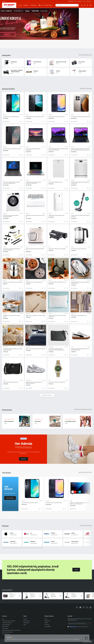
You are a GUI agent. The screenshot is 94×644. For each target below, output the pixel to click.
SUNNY (71, 501)
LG (31, 533)
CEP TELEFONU (37, 62)
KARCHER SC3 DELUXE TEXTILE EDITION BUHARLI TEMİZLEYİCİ (12, 249)
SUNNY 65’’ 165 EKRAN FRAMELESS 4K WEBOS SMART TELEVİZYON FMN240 (80, 503)
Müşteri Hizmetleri (49, 616)
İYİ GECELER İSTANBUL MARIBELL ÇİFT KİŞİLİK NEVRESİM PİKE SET (13, 349)
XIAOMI (27, 115)
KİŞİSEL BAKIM (82, 71)
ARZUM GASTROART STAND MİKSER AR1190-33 (35, 249)
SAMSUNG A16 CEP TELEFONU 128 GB (11, 117)
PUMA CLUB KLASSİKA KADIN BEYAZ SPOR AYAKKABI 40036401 (80, 349)
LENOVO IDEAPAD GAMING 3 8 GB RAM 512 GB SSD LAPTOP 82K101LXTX (58, 149)
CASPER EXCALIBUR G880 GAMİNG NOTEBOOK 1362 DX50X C (33, 183)
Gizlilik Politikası (76, 639)
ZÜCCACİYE (82, 62)
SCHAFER (73, 280)
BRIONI (50, 280)
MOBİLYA (36, 71)
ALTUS (50, 180)
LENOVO (27, 147)
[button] (2, 38)
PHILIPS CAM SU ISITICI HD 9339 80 (79, 249)
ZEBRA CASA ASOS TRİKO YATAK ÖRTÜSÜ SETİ (36, 349)
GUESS (4, 380)
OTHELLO (50, 314)
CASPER (27, 180)
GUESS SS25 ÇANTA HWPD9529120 (11, 382)
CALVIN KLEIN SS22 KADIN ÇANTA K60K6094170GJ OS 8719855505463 (56, 349)
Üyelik (25, 616)
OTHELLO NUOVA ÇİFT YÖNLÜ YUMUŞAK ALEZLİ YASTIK (57, 316)
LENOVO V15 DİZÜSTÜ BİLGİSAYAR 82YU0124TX (33, 149)
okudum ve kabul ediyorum (78, 627)
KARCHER (5, 247)
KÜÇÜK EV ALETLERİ (61, 62)
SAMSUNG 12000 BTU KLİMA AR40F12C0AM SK (35, 216)
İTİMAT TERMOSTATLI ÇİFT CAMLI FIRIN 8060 (13, 594)
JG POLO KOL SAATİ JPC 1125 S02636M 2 (57, 382)
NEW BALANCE (28, 380)
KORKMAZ (28, 280)
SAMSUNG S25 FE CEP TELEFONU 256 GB (12, 149)
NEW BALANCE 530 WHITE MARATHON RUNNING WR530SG (34, 383)
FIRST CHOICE (6, 347)
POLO (50, 380)
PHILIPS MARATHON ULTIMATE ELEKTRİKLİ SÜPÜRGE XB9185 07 (54, 594)
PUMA (72, 347)
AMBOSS (5, 280)
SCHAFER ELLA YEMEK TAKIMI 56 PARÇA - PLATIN (12, 316)
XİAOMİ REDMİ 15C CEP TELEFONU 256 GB (35, 117)
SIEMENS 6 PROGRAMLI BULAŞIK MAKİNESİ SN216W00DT (80, 183)
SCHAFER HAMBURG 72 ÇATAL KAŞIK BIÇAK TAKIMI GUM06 (80, 283)
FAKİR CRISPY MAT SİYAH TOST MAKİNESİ (57, 249)
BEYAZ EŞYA (14, 62)
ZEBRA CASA (28, 314)
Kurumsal (4, 616)
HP (4, 180)
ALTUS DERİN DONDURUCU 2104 (55, 182)
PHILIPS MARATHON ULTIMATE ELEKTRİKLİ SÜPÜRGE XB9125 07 (34, 594)
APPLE (12, 533)
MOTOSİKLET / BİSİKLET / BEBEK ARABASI (17, 71)
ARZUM (27, 247)
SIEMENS (73, 180)
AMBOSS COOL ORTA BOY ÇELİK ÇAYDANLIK (13, 282)
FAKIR (49, 247)
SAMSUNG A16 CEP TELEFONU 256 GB (30, 503)
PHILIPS (72, 214)
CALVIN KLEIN (51, 347)
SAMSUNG (5, 115)
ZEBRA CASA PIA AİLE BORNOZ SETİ (79, 315)
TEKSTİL (58, 71)
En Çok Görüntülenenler (7, 590)
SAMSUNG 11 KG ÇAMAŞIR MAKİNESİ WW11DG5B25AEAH (11, 216)
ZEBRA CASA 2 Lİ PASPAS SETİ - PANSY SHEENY (36, 315)
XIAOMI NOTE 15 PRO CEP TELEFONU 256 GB (81, 117)
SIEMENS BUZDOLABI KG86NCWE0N (56, 215)
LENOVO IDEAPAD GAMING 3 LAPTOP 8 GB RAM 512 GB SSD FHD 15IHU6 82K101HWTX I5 (80, 149)
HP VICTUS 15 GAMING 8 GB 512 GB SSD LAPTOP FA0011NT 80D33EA (12, 183)
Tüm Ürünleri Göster (46, 395)
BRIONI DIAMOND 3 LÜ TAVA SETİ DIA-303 (57, 282)
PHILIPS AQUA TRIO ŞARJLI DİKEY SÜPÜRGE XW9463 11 (80, 216)
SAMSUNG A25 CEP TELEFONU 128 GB (56, 117)
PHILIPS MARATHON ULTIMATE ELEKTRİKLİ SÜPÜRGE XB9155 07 (75, 594)
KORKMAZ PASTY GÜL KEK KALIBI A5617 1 (34, 282)
